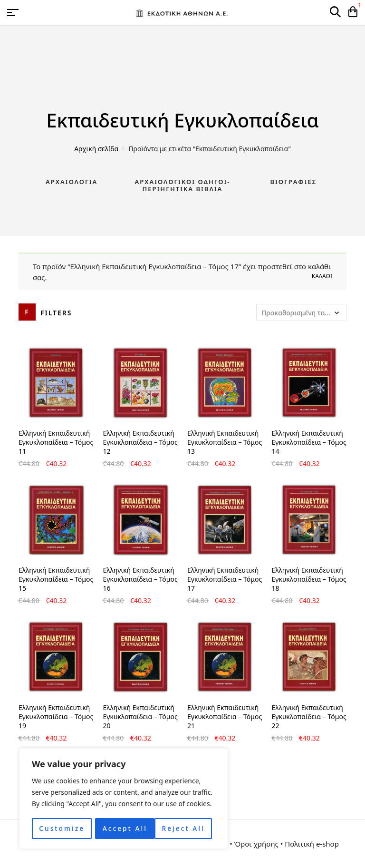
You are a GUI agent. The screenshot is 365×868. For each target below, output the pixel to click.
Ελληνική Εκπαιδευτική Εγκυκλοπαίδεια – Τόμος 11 (56, 442)
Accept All (186, 828)
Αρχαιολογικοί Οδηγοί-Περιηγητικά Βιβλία (182, 185)
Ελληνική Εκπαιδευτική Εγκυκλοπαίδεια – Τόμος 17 (225, 579)
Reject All (124, 828)
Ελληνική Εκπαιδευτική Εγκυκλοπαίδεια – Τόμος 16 (140, 579)
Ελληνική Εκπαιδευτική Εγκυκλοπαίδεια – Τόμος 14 (309, 442)
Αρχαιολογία (72, 182)
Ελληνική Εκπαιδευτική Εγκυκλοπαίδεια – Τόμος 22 (309, 717)
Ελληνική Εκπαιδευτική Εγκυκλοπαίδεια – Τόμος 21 (225, 717)
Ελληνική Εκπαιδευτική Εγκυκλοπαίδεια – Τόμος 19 (56, 717)
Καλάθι (322, 276)
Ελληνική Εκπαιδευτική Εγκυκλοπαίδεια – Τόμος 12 (140, 442)
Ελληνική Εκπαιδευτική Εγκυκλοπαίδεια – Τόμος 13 (225, 442)
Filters (56, 313)
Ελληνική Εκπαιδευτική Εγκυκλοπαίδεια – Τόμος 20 (140, 717)
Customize (62, 828)
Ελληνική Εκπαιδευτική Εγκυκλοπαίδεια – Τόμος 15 (56, 579)
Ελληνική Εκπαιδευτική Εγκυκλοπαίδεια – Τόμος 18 (309, 579)
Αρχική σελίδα (96, 149)
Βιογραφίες (293, 182)
